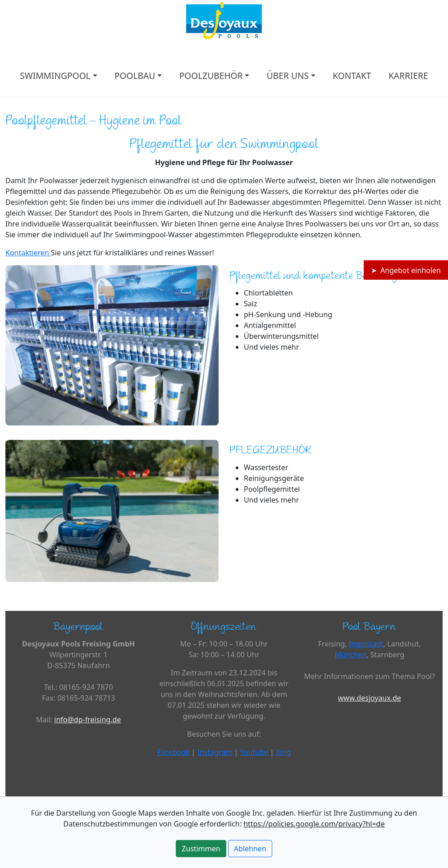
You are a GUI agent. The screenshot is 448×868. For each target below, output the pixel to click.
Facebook (174, 752)
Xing (283, 752)
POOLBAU (135, 76)
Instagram (215, 752)
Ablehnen (250, 849)
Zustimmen (201, 849)
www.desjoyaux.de (370, 698)
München (351, 655)
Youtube (254, 752)
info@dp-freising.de (87, 720)
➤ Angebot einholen (406, 270)
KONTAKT (352, 76)
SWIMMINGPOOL (55, 76)
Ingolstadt (366, 644)
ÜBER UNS (288, 76)
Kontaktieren (28, 253)
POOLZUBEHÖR (211, 76)
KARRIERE (408, 76)
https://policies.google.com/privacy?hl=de (314, 824)
